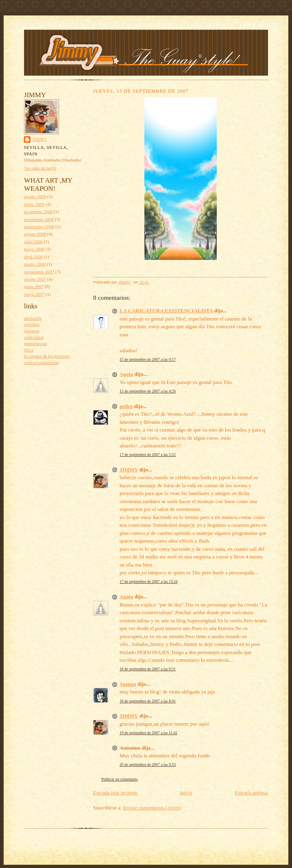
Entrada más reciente (115, 793)
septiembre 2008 (39, 227)
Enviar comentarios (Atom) (152, 808)
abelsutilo (33, 318)
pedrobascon (35, 343)
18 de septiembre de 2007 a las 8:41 (148, 701)
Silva (29, 350)
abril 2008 (33, 257)
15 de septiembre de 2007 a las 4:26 (148, 391)
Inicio (186, 793)
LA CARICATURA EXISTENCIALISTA (166, 311)
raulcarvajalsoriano (41, 362)
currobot (32, 324)
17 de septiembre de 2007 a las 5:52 (148, 455)
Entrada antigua (251, 793)
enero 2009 (34, 204)
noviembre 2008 (39, 219)
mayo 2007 (34, 294)
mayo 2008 (34, 249)
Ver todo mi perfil (40, 168)
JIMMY (40, 139)
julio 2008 (33, 242)
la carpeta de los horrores (47, 356)
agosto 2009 (35, 196)
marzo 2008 (35, 264)
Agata (126, 374)
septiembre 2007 (39, 272)
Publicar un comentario (120, 779)
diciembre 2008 (38, 212)
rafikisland (34, 337)
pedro (126, 406)
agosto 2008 (35, 234)
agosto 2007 (35, 279)
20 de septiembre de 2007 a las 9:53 (148, 764)
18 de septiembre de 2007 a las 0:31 (148, 669)
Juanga (128, 684)
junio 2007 (34, 286)
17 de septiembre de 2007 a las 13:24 (149, 581)
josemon (32, 331)
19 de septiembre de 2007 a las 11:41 (148, 733)
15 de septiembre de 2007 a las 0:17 (148, 359)
